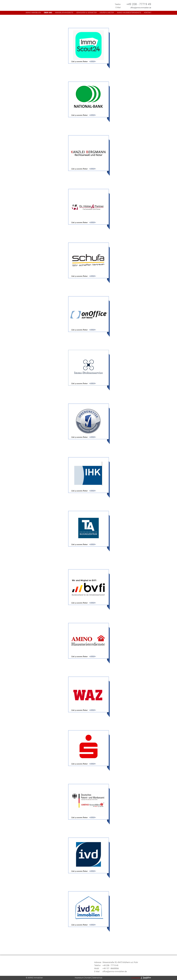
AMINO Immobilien (33, 13)
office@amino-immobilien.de (141, 8)
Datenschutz (97, 978)
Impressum (79, 978)
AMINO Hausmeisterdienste (129, 13)
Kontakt (148, 13)
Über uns (48, 13)
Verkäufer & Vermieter (86, 13)
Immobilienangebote (64, 13)
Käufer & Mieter (107, 13)
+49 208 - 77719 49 (139, 4)
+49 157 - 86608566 (111, 968)
